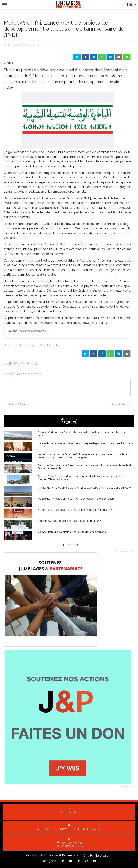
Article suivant (120, 404)
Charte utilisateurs (96, 856)
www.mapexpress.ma (33, 331)
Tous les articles (69, 545)
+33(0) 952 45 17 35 (71, 842)
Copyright (33, 855)
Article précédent (16, 404)
